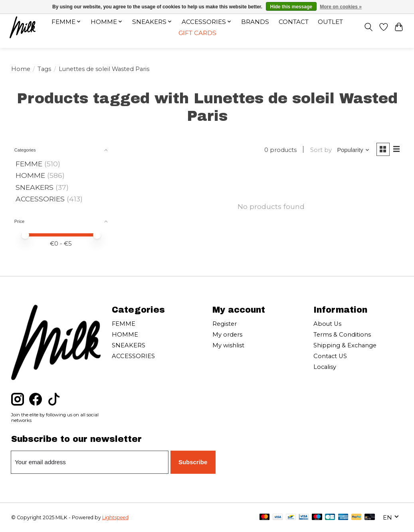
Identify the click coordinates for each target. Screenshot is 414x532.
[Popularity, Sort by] (353, 150)
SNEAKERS (35, 187)
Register (225, 324)
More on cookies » (341, 7)
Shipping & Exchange (345, 345)
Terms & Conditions (342, 335)
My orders (227, 335)
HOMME (30, 175)
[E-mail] (90, 462)
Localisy (325, 367)
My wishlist (228, 345)
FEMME (29, 164)
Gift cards (197, 33)
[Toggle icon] (367, 28)
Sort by (320, 150)
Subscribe (193, 462)
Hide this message (291, 7)
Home (21, 69)
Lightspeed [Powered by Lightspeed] (115, 517)
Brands (255, 22)
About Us (327, 324)
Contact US (330, 356)
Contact (294, 22)
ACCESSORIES (40, 199)
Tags (44, 69)
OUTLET (331, 22)
